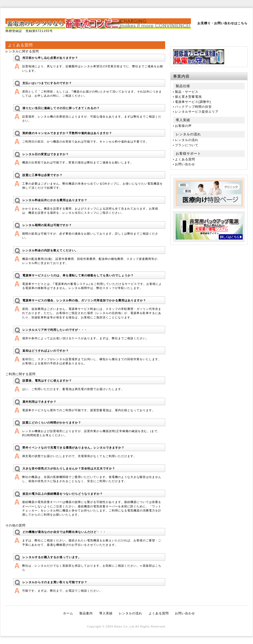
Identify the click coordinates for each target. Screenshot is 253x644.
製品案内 (86, 613)
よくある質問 (185, 159)
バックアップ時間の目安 (193, 107)
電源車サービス (187, 102)
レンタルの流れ (187, 140)
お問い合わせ (185, 164)
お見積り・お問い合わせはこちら (222, 23)
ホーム (68, 613)
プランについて (187, 145)
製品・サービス (187, 92)
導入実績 (106, 613)
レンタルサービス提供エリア (197, 112)
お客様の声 (183, 126)
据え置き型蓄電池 (188, 97)
